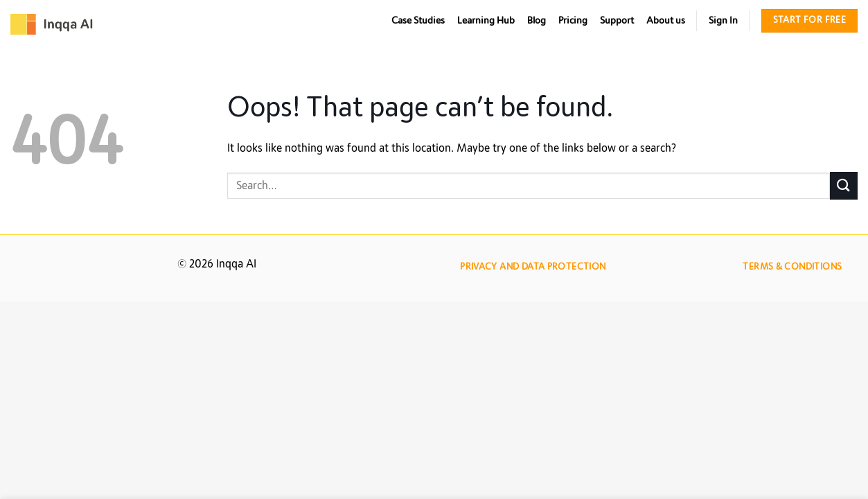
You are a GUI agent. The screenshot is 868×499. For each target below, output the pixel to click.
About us (666, 20)
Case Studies (418, 20)
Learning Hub (486, 20)
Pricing (573, 20)
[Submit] (844, 185)
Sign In (723, 20)
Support (617, 20)
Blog (537, 20)
